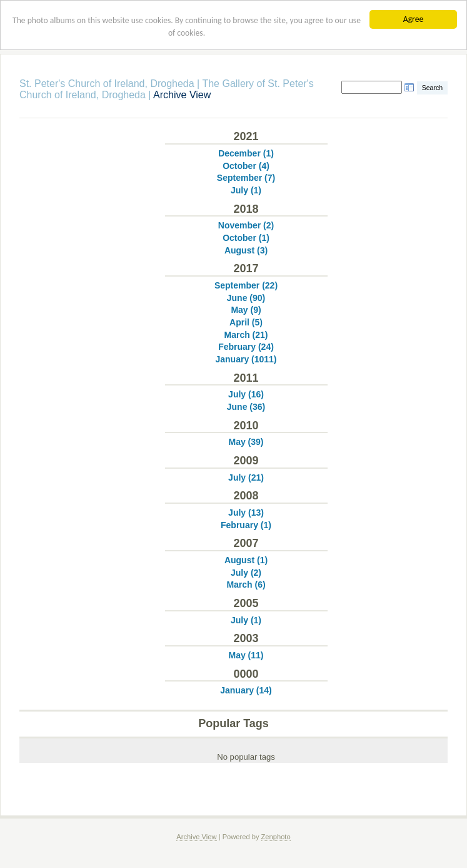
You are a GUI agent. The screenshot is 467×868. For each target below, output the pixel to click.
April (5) (246, 322)
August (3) (246, 250)
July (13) (246, 513)
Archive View (196, 837)
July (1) (246, 190)
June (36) (246, 407)
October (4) (246, 166)
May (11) (246, 655)
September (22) (246, 285)
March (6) (246, 585)
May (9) (246, 310)
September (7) (246, 178)
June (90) (246, 298)
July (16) (246, 394)
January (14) (246, 690)
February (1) (246, 525)
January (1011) (246, 359)
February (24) (246, 347)
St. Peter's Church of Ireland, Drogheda (107, 84)
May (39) (246, 442)
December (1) (246, 153)
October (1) (246, 238)
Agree (413, 19)
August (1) (246, 560)
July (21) (246, 477)
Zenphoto (276, 837)
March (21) (246, 335)
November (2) (246, 225)
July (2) (246, 573)
